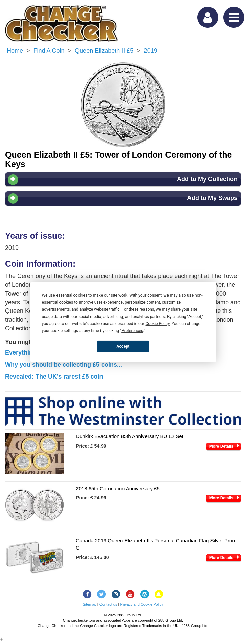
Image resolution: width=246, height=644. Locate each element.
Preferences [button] (132, 331)
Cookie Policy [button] (158, 324)
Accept (123, 346)
